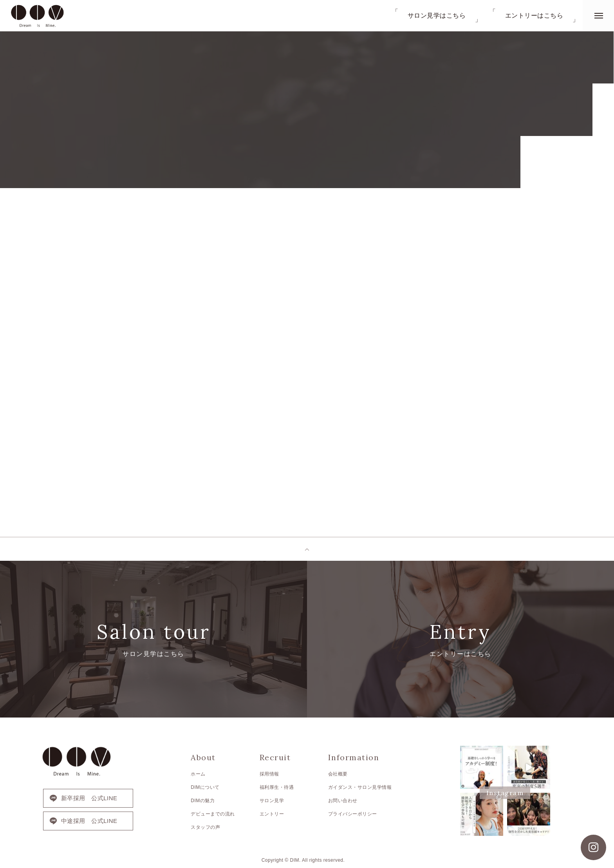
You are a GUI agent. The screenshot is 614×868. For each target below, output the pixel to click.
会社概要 (338, 774)
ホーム (198, 774)
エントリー (272, 814)
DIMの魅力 (203, 801)
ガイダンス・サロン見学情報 (360, 787)
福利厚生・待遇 (277, 787)
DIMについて (205, 787)
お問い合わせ (343, 801)
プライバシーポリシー (353, 814)
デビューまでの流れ (213, 814)
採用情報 (269, 774)
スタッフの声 (205, 827)
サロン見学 (272, 801)
